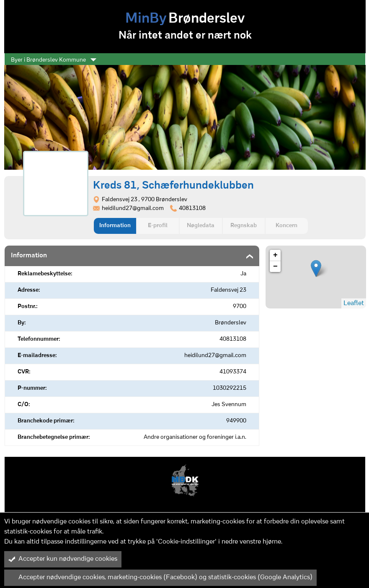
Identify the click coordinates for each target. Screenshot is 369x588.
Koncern (286, 226)
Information (115, 226)
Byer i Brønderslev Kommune (54, 60)
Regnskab (244, 226)
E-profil (158, 226)
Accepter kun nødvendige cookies (63, 559)
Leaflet (354, 303)
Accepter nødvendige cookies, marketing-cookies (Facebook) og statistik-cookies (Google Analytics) (160, 578)
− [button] (275, 267)
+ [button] (275, 255)
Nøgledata (201, 226)
